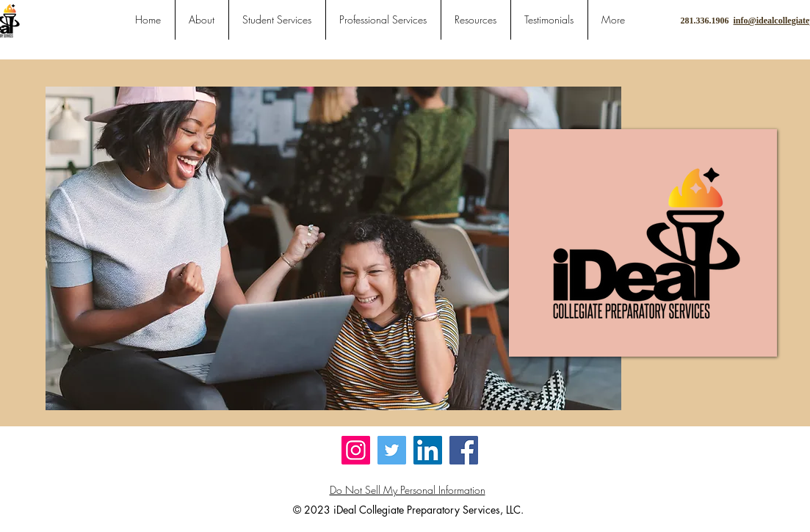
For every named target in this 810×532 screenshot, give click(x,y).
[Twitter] (392, 450)
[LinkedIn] (428, 450)
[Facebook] (464, 450)
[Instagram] (356, 450)
